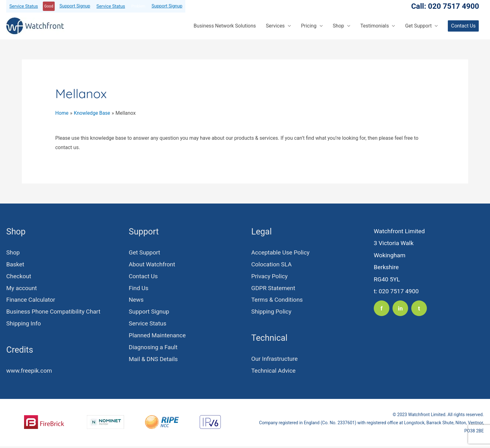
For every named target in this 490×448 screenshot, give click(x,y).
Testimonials (375, 26)
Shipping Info (24, 324)
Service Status (24, 6)
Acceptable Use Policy (281, 252)
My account (22, 288)
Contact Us (143, 277)
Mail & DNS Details (154, 361)
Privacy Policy (270, 277)
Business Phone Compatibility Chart (54, 312)
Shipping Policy (272, 312)
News (136, 301)
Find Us (139, 288)
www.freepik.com (30, 372)
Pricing (309, 26)
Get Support (418, 26)
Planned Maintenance (158, 337)
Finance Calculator (31, 301)
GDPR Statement (274, 288)
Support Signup (75, 6)
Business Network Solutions (225, 26)
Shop (338, 26)
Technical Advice (274, 372)
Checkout (19, 277)
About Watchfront (152, 264)
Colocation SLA (272, 264)
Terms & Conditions (277, 301)
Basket (15, 264)
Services (275, 26)
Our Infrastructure (275, 360)
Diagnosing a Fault (153, 348)
